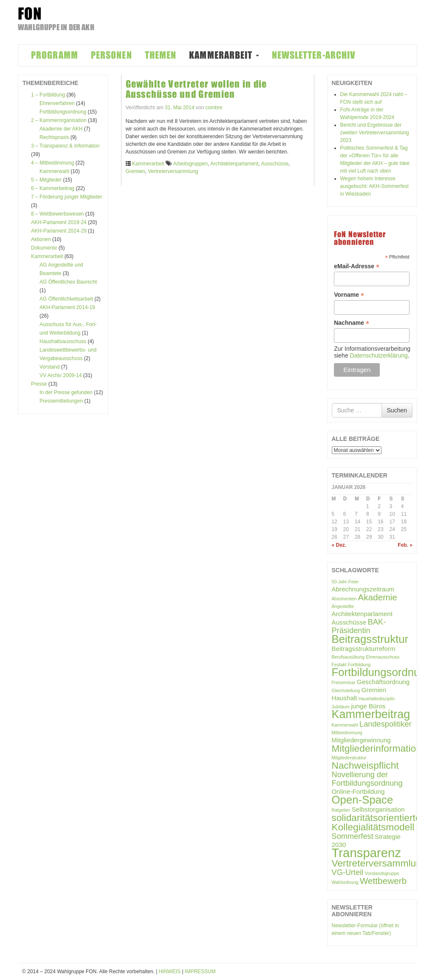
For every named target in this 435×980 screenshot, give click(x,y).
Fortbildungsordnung (63, 112)
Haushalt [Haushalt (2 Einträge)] (345, 698)
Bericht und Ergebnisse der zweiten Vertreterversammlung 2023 (375, 133)
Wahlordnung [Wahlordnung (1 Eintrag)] (345, 882)
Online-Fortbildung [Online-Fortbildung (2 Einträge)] (358, 791)
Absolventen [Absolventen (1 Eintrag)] (344, 599)
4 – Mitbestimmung (52, 163)
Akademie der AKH (61, 129)
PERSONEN (112, 55)
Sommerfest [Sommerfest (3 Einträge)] (353, 836)
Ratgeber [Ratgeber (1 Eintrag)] (341, 810)
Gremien (136, 171)
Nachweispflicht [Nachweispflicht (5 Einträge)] (365, 765)
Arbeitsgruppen (191, 164)
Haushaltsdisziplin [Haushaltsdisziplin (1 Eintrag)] (377, 699)
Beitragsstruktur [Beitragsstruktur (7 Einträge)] (370, 639)
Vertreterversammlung (173, 171)
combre (214, 108)
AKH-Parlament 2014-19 (67, 307)
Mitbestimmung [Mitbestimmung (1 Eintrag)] (347, 733)
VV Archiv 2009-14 (61, 375)
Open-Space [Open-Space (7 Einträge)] (363, 800)
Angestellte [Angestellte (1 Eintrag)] (343, 606)
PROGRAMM (55, 55)
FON (30, 14)
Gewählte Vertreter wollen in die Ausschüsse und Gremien (196, 89)
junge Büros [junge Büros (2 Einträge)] (369, 706)
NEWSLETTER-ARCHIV (314, 55)
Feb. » (405, 545)
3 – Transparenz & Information (65, 146)
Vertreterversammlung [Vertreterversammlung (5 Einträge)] (379, 863)
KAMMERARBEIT (224, 55)
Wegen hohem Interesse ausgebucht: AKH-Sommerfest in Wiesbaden (374, 186)
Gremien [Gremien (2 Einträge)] (374, 690)
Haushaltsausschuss (63, 341)
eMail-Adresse (357, 266)
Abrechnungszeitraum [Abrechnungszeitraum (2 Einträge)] (363, 589)
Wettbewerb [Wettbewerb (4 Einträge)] (383, 881)
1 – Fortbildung (48, 95)
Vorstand (49, 367)
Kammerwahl (54, 171)
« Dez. (339, 545)
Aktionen (41, 239)
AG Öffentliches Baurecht (68, 282)
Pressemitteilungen (61, 401)
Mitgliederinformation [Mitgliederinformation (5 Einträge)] (377, 748)
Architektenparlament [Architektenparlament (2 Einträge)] (362, 614)
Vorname (349, 295)
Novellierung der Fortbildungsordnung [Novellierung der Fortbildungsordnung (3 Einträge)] (367, 779)
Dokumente (44, 248)
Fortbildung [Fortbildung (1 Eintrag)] (359, 665)
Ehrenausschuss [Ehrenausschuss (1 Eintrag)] (383, 657)
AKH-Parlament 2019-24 (59, 222)
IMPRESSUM (200, 971)
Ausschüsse (275, 164)
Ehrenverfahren (57, 103)
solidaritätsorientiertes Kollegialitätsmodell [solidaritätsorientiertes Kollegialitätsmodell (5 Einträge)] (379, 822)
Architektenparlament (234, 164)
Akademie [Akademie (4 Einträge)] (378, 597)
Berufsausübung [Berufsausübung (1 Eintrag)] (348, 657)
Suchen (397, 410)
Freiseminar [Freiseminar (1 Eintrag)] (344, 682)
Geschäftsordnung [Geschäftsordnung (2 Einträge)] (383, 682)
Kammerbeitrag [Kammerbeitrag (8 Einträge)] (371, 714)
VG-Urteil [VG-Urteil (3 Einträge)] (348, 872)
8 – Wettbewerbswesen (58, 214)
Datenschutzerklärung (379, 355)
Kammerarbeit (47, 256)
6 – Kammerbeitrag (53, 188)
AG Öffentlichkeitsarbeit (66, 299)
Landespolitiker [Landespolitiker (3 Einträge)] (386, 724)
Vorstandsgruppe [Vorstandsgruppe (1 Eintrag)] (382, 873)
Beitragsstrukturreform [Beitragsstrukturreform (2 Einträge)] (364, 649)
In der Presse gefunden (66, 392)
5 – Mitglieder (46, 180)
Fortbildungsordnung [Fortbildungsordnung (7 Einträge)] (382, 672)
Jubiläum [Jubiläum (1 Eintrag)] (341, 707)
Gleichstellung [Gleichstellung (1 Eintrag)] (346, 690)
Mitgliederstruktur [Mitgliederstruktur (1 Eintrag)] (349, 758)
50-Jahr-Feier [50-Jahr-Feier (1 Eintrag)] (345, 582)
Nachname (352, 323)
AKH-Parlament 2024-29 (59, 231)
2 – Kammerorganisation (59, 120)
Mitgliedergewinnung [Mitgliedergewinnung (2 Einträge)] (361, 740)
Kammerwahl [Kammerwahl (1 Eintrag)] (345, 725)
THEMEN (161, 55)
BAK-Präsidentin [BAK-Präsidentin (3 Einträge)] (359, 626)
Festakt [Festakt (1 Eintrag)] (339, 665)
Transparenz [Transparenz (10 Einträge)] (367, 853)
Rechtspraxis (54, 137)
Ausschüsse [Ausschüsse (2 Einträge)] (349, 622)
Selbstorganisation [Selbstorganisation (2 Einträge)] (378, 809)
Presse (39, 384)
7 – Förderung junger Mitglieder (66, 197)
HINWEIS (170, 971)
